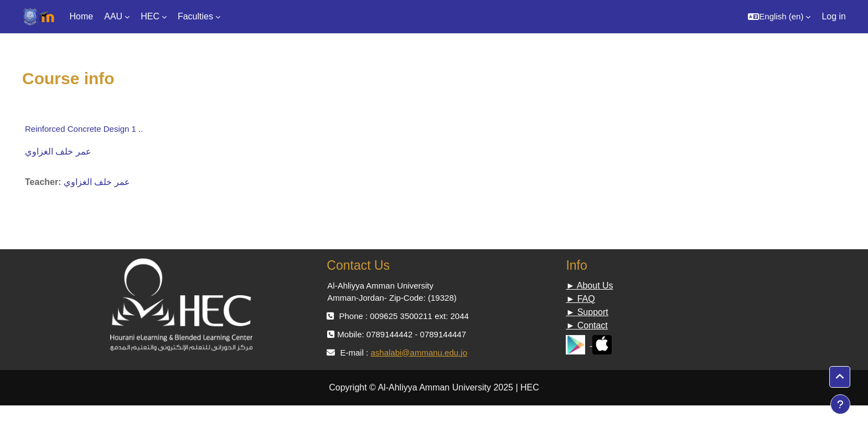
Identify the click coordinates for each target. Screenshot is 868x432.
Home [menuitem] (82, 16)
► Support (587, 312)
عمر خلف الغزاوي (58, 151)
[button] (779, 17)
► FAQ (580, 299)
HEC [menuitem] (150, 16)
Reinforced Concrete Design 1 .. (84, 129)
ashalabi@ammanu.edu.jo (419, 353)
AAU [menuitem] (113, 16)
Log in (834, 16)
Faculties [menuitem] (195, 16)
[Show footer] (840, 404)
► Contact (587, 325)
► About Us (589, 286)
